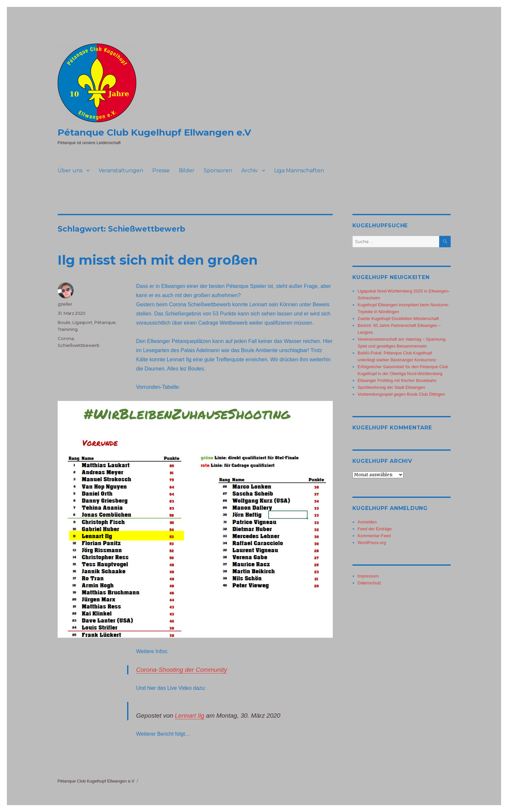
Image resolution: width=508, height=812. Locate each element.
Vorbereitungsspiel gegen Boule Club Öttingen (401, 394)
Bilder (187, 170)
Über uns (70, 170)
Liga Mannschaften (299, 170)
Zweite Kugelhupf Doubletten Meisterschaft (398, 319)
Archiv (250, 170)
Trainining (68, 329)
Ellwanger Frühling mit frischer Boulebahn (397, 380)
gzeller (65, 304)
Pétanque (105, 322)
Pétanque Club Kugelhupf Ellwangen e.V (154, 132)
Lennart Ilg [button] (190, 716)
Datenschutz (369, 583)
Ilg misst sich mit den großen (158, 260)
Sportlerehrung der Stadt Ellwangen (391, 387)
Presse (161, 170)
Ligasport (82, 322)
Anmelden (367, 522)
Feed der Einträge (375, 529)
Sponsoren (218, 170)
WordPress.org (372, 543)
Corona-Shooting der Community (182, 670)
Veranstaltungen (121, 170)
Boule (64, 322)
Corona (66, 338)
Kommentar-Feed (374, 536)
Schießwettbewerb (79, 345)
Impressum (368, 576)
